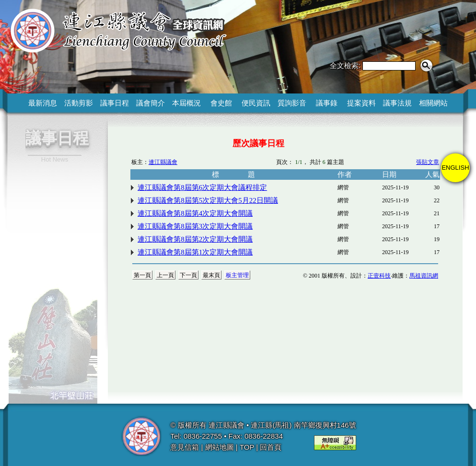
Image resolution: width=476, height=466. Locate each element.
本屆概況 (186, 103)
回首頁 (271, 447)
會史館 (221, 103)
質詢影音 (292, 103)
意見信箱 (185, 447)
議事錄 (327, 103)
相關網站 (433, 103)
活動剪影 (79, 103)
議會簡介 (151, 103)
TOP (247, 447)
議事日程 (115, 103)
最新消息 (43, 103)
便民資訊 (256, 103)
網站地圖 (220, 447)
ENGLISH (455, 168)
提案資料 (361, 103)
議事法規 (397, 103)
